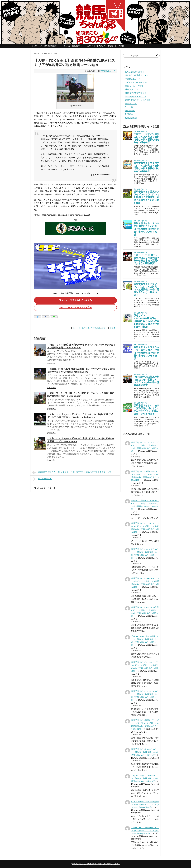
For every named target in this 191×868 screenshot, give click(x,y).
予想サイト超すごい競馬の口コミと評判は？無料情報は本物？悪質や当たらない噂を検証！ (145, 778)
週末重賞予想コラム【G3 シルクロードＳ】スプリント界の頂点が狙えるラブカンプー (73, 472)
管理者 (113, 328)
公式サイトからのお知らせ (137, 82)
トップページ (37, 46)
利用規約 (129, 114)
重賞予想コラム (132, 89)
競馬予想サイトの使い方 (96, 46)
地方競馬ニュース (108, 71)
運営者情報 (130, 111)
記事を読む (52, 363)
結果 (103, 328)
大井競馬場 (95, 328)
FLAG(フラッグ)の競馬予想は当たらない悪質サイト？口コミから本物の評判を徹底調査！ (145, 804)
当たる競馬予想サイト (53, 46)
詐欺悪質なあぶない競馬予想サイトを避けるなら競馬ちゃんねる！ (96, 864)
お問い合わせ (131, 118)
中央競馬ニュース (133, 79)
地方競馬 (86, 328)
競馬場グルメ (131, 104)
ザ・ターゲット (42, 479)
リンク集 (129, 107)
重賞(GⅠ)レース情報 (116, 46)
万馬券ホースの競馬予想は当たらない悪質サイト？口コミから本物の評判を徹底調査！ (145, 831)
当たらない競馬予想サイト (74, 46)
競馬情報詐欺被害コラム (136, 93)
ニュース (77, 328)
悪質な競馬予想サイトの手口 (138, 100)
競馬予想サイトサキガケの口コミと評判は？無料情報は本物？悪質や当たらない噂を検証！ (145, 752)
